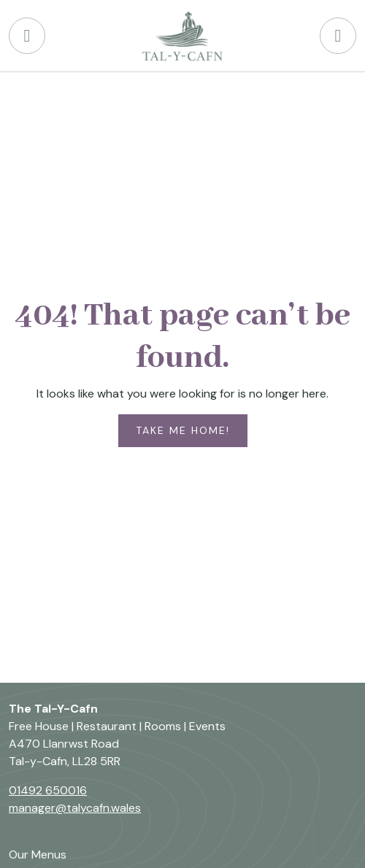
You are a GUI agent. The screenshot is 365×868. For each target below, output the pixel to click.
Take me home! (183, 430)
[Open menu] (338, 36)
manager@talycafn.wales (75, 808)
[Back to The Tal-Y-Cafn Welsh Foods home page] (182, 36)
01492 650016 (48, 790)
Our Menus (38, 855)
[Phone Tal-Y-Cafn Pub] (27, 36)
